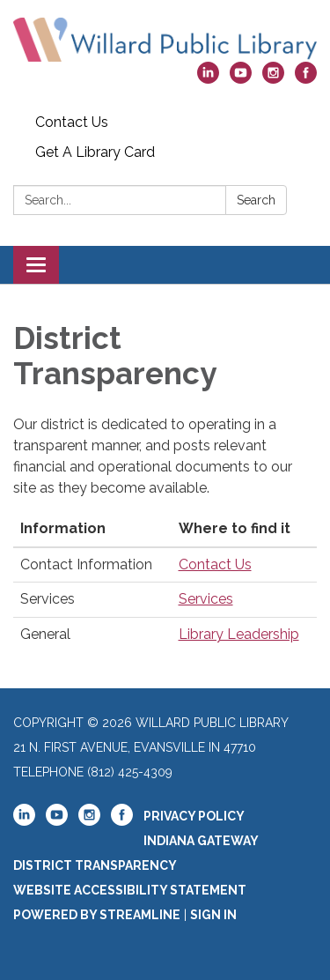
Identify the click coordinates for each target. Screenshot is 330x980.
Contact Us (72, 122)
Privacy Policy (194, 816)
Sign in (213, 915)
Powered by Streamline (97, 915)
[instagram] (273, 79)
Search (256, 200)
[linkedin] (208, 79)
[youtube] (241, 79)
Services (206, 599)
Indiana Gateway (201, 841)
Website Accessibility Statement (130, 890)
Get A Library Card (95, 152)
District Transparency (95, 865)
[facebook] (306, 79)
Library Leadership (239, 634)
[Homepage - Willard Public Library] (165, 40)
